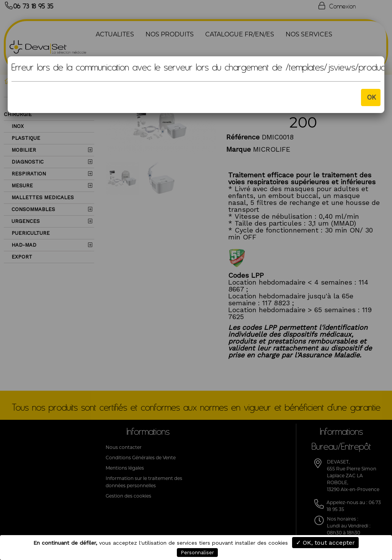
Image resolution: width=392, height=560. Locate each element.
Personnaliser (197, 553)
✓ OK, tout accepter (325, 543)
